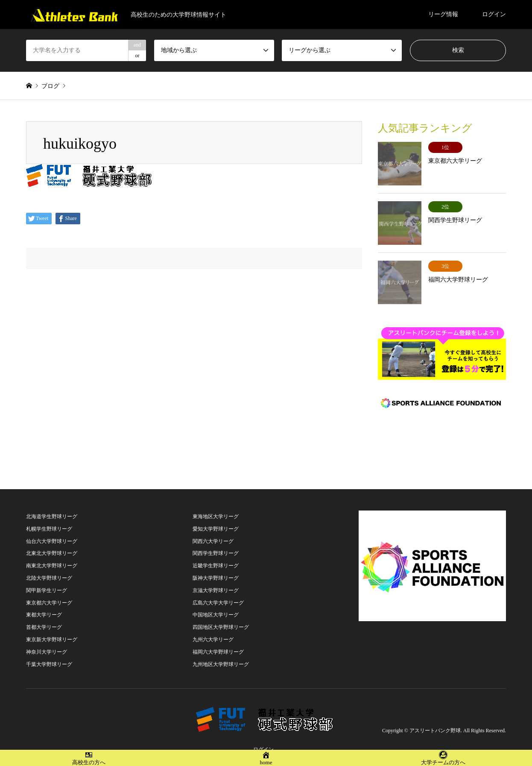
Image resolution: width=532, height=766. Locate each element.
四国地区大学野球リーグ (221, 620)
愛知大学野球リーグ (216, 522)
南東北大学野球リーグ (52, 558)
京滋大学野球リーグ (216, 583)
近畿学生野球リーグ (216, 558)
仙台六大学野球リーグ (52, 534)
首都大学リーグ (44, 620)
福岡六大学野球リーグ (218, 645)
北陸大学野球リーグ (49, 571)
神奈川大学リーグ (47, 645)
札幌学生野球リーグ (49, 522)
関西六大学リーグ (213, 534)
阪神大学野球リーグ (216, 571)
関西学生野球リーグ (216, 546)
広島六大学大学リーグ (218, 596)
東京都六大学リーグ (49, 596)
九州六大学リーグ (213, 632)
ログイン (494, 14)
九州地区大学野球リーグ (221, 657)
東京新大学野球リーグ (52, 632)
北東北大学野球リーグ (52, 546)
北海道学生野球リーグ (52, 509)
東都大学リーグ (44, 608)
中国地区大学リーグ (216, 608)
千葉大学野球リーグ (49, 657)
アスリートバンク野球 (435, 723)
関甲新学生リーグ (47, 583)
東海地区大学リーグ (216, 509)
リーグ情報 (443, 14)
